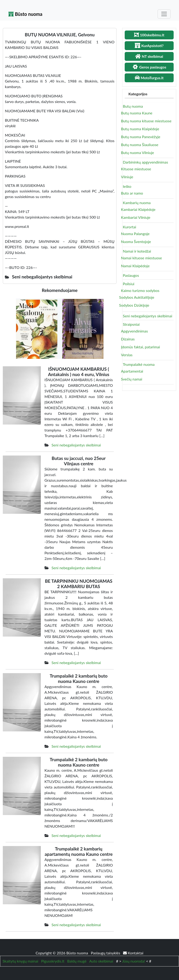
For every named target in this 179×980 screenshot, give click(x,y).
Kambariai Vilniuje (136, 217)
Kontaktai (133, 953)
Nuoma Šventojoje (136, 242)
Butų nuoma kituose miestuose (146, 121)
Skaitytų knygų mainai (20, 961)
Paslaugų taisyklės (106, 953)
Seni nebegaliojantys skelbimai (76, 445)
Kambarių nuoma (137, 203)
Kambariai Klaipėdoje (138, 209)
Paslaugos (131, 275)
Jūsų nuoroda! (134, 961)
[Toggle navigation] (164, 14)
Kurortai (129, 227)
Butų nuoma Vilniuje (138, 152)
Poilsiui (129, 284)
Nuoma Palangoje (135, 234)
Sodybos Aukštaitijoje (137, 297)
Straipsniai (131, 324)
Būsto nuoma (25, 14)
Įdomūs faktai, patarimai (140, 347)
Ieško (127, 186)
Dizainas (128, 339)
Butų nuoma (133, 106)
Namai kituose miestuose (141, 258)
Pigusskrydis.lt (53, 961)
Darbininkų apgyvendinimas (145, 162)
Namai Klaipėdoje (135, 266)
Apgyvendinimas (134, 331)
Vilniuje (127, 177)
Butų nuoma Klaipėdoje (140, 129)
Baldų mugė (77, 961)
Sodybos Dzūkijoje (134, 305)
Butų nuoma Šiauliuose (140, 145)
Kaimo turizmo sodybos (140, 290)
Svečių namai (132, 379)
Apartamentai (132, 371)
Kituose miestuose (136, 169)
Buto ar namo (132, 193)
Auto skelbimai (101, 961)
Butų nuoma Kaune (137, 113)
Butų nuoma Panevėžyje (141, 137)
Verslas (127, 355)
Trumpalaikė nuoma (139, 364)
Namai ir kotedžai (137, 251)
